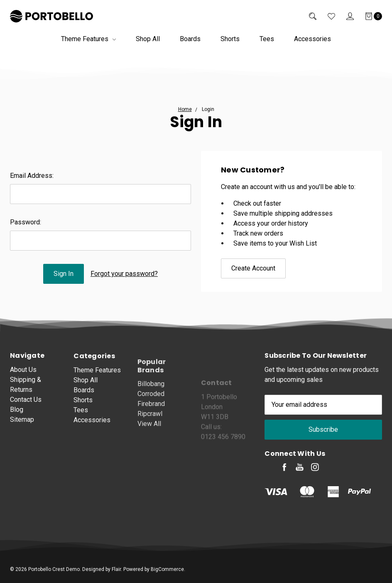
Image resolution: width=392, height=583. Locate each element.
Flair (116, 569)
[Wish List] (326, 16)
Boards (190, 39)
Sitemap (22, 425)
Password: (26, 222)
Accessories (312, 39)
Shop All (148, 39)
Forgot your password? (124, 274)
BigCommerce (167, 569)
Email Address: (32, 176)
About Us (23, 375)
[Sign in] (344, 16)
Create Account (253, 268)
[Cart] (368, 16)
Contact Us (26, 405)
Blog (17, 415)
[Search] (307, 16)
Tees (267, 39)
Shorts (230, 39)
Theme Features (88, 39)
